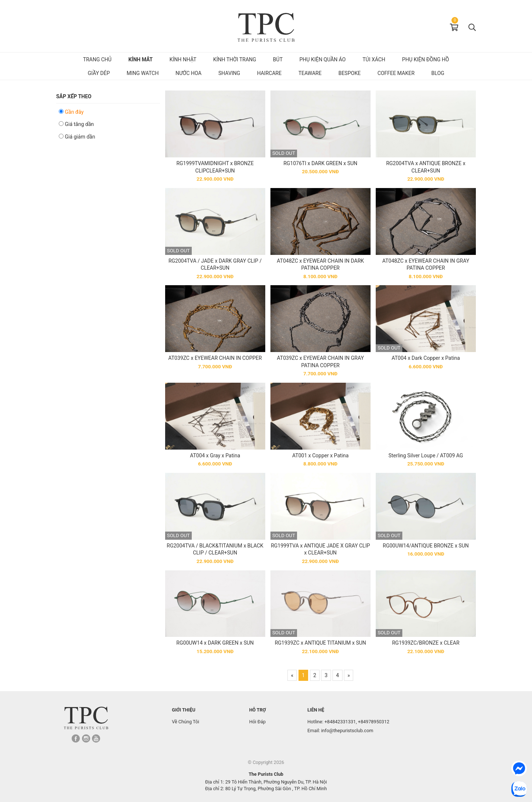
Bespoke (349, 73)
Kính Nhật (183, 59)
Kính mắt (140, 59)
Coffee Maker (396, 73)
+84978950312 (374, 722)
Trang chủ (97, 59)
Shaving (229, 73)
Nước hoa (189, 73)
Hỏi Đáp (257, 722)
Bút (278, 59)
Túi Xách (374, 59)
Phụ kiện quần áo (322, 59)
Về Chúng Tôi (185, 722)
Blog (438, 73)
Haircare (270, 73)
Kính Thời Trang (235, 59)
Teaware (310, 73)
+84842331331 (340, 722)
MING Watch (143, 73)
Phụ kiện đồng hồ (425, 59)
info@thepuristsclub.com (347, 731)
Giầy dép (99, 73)
